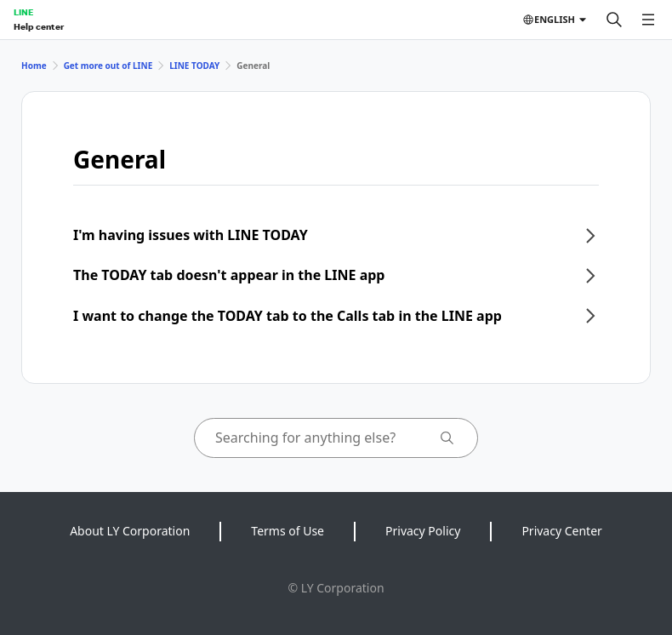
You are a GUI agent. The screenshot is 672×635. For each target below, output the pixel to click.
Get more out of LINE (108, 66)
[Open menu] (648, 20)
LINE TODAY (194, 66)
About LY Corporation (130, 531)
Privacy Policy (423, 531)
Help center (39, 26)
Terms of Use (288, 531)
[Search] (614, 20)
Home (34, 66)
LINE (23, 12)
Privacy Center (561, 531)
